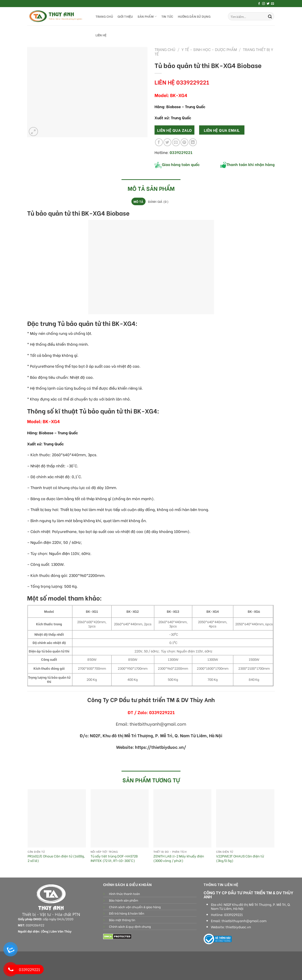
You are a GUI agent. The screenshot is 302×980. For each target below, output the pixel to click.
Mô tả (138, 201)
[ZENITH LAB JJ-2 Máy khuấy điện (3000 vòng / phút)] (182, 818)
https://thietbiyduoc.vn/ (161, 747)
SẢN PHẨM (147, 16)
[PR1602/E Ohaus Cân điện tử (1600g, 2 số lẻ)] (57, 818)
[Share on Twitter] (167, 142)
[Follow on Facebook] (259, 4)
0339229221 (233, 915)
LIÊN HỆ (101, 35)
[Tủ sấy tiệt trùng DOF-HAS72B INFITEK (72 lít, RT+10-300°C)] (120, 818)
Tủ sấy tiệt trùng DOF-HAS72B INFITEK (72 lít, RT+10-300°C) (114, 858)
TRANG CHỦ (104, 16)
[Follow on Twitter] (268, 4)
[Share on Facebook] (159, 142)
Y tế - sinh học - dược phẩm (209, 49)
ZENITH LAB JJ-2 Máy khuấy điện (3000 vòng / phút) (179, 858)
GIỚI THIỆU (125, 16)
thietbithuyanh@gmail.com (244, 921)
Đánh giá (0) (158, 201)
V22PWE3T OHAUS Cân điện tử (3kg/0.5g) (240, 858)
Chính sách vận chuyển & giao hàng (135, 907)
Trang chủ (165, 49)
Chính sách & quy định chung (130, 926)
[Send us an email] (273, 4)
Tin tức (167, 16)
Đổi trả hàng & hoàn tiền (127, 913)
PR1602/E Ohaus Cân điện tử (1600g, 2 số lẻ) (56, 858)
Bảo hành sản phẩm (124, 900)
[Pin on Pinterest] (184, 142)
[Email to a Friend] (176, 142)
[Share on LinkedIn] (193, 142)
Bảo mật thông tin (122, 920)
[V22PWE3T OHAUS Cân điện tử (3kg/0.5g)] (245, 818)
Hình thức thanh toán (124, 894)
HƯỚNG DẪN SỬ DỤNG (194, 16)
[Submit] (270, 16)
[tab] (138, 201)
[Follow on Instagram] (264, 4)
